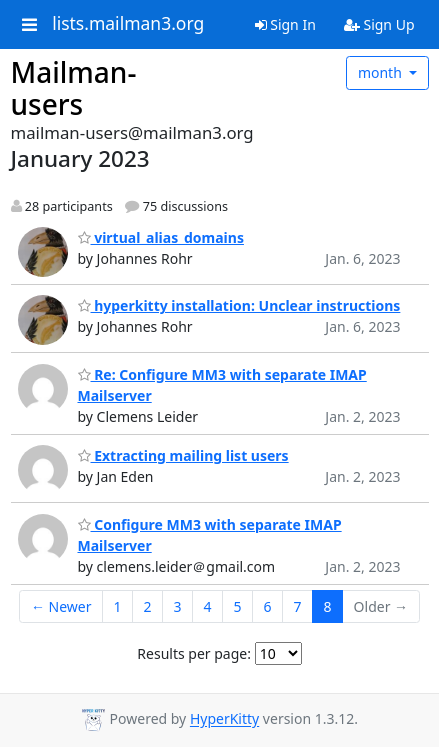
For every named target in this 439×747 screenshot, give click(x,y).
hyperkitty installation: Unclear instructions (239, 305)
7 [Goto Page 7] (298, 606)
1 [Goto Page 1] (117, 606)
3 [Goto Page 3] (178, 606)
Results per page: (194, 653)
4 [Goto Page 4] (208, 606)
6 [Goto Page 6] (268, 606)
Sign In (285, 24)
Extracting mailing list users (183, 455)
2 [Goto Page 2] (148, 606)
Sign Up (379, 24)
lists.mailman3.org (128, 24)
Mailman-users (74, 88)
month (382, 72)
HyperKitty (224, 719)
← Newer (61, 606)
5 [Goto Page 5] (238, 606)
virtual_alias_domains (161, 237)
